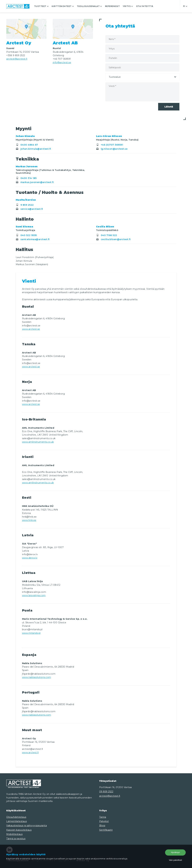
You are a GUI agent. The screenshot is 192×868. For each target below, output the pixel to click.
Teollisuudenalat (89, 6)
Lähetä (169, 107)
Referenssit (112, 6)
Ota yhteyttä (145, 6)
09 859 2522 (106, 792)
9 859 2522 (25, 205)
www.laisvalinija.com (34, 595)
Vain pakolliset (175, 860)
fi (185, 6)
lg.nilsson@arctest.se (112, 149)
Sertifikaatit (106, 830)
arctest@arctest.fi (17, 59)
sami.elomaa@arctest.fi (33, 239)
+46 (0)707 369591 (110, 145)
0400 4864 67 (27, 145)
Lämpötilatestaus (17, 821)
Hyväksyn (175, 852)
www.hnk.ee (29, 520)
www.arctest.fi (30, 752)
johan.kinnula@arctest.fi (33, 149)
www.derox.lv (30, 558)
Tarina (103, 817)
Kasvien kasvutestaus (19, 830)
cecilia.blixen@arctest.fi (113, 239)
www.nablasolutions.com (37, 677)
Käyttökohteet (63, 6)
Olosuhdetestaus (16, 817)
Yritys (128, 6)
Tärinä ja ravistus (16, 839)
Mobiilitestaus (14, 834)
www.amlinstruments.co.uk (38, 442)
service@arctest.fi (29, 209)
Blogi (102, 826)
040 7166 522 (107, 235)
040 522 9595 (26, 235)
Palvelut (104, 821)
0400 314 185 (26, 178)
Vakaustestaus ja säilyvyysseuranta (27, 826)
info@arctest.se (62, 62)
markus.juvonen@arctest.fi (35, 182)
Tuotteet (41, 6)
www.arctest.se (31, 329)
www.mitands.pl (31, 633)
